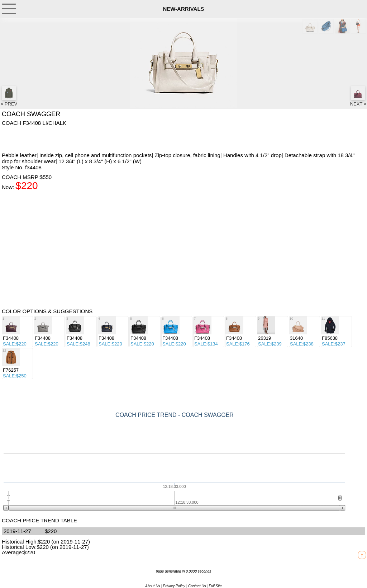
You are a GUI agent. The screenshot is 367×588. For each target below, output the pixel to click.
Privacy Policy (174, 586)
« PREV (9, 96)
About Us (152, 586)
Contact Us (197, 586)
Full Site (215, 586)
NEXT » (358, 96)
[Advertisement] (59, 138)
